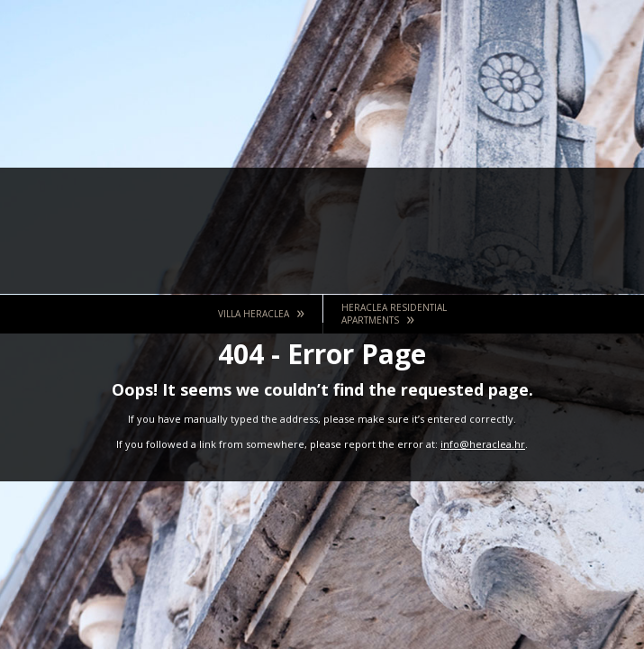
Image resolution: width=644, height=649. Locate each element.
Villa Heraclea (261, 312)
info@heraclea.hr (483, 444)
